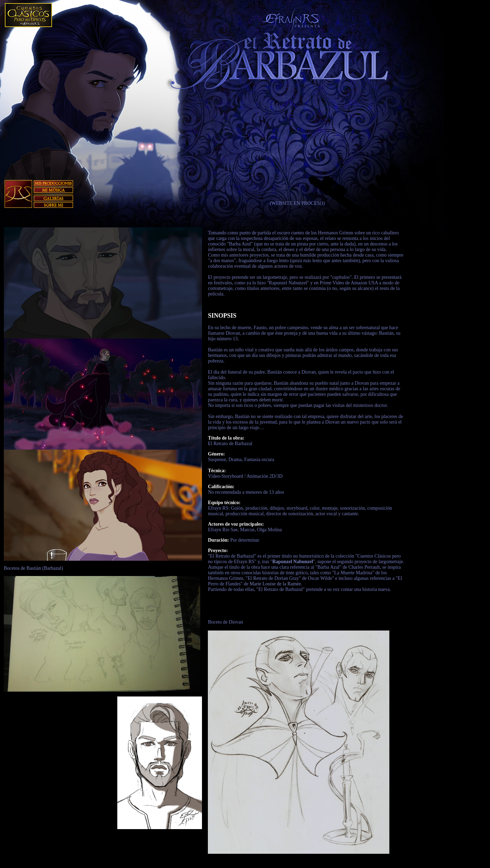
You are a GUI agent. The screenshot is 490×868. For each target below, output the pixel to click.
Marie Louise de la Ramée (275, 584)
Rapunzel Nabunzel (293, 562)
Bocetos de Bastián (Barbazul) (33, 568)
